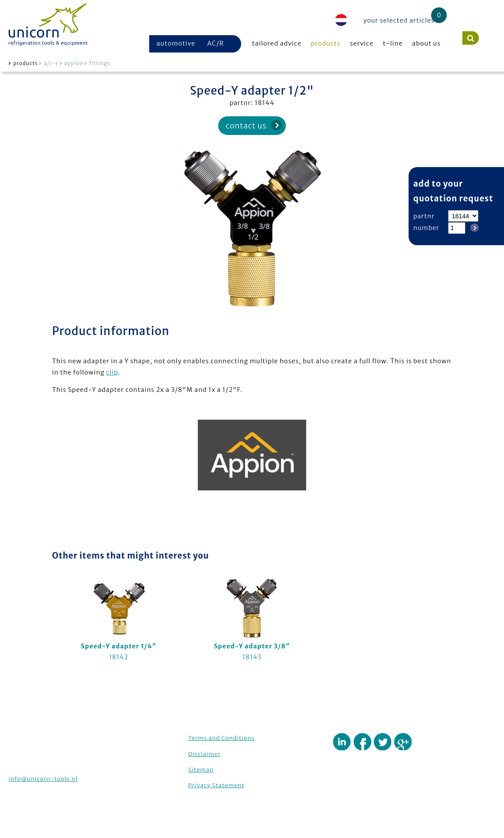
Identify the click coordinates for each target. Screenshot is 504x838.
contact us (246, 126)
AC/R (216, 43)
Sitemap (201, 770)
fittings (100, 63)
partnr (424, 216)
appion (74, 63)
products (326, 43)
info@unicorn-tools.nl (43, 779)
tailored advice (277, 43)
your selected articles (399, 20)
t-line (393, 43)
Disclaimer (205, 754)
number (426, 228)
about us (426, 43)
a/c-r (51, 63)
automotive (176, 43)
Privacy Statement (216, 785)
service (362, 43)
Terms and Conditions (221, 738)
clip (112, 372)
